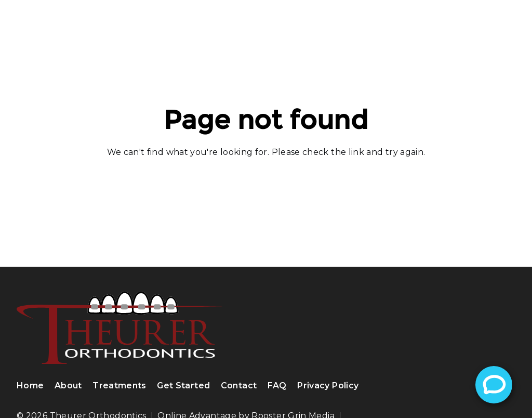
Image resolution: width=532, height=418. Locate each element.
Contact (239, 386)
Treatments (119, 386)
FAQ (277, 386)
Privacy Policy (328, 386)
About (68, 386)
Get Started (183, 386)
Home (30, 386)
